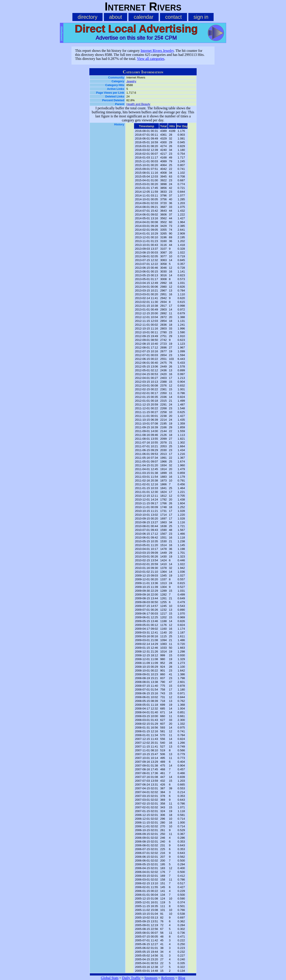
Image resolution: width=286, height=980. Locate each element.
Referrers (168, 978)
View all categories (151, 59)
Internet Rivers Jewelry (157, 51)
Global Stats (110, 978)
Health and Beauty (138, 104)
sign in (201, 17)
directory (87, 17)
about (116, 17)
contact (173, 17)
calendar (143, 17)
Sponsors (151, 978)
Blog (182, 978)
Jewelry (131, 81)
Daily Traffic (131, 978)
